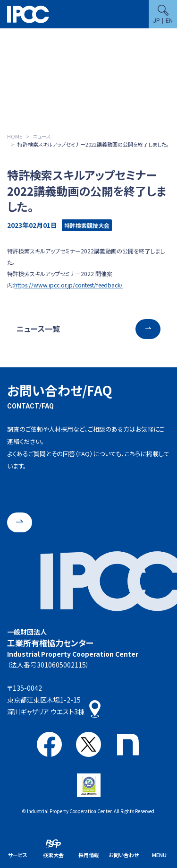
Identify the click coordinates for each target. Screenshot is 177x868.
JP (156, 21)
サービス (18, 855)
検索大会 (53, 855)
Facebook (49, 744)
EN (169, 21)
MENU (159, 855)
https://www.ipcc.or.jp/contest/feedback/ (68, 285)
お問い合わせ (124, 855)
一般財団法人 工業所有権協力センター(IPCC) (28, 14)
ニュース (42, 136)
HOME (15, 136)
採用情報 (89, 855)
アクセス (95, 709)
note (128, 744)
